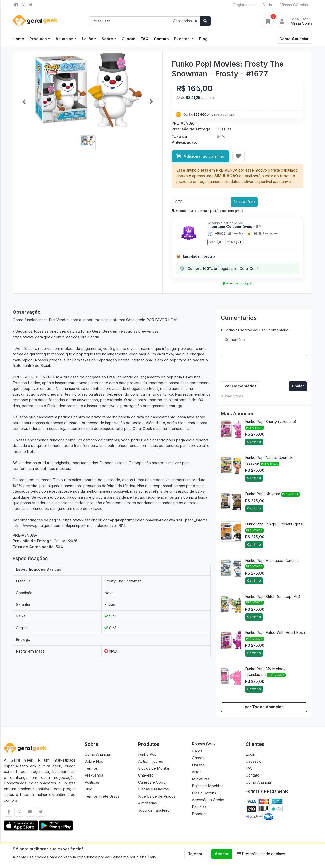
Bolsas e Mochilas (208, 786)
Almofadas (148, 803)
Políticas (92, 782)
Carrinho (254, 442)
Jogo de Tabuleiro (154, 810)
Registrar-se (244, 5)
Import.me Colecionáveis (234, 227)
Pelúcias (199, 807)
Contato (161, 39)
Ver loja (215, 242)
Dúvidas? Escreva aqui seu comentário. (255, 330)
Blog (203, 39)
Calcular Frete (244, 202)
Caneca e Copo (152, 782)
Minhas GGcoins (294, 5)
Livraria (198, 765)
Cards (197, 751)
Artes (197, 772)
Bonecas (200, 814)
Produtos (38, 39)
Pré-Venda (94, 775)
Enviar (298, 386)
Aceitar (222, 854)
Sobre (107, 39)
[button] (24, 102)
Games (198, 758)
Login (250, 754)
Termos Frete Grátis (102, 796)
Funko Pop (147, 754)
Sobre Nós (94, 761)
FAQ (145, 39)
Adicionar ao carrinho (200, 156)
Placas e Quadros (153, 789)
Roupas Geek (204, 744)
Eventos (182, 39)
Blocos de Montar (154, 768)
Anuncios (64, 39)
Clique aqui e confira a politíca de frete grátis (207, 211)
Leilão (88, 39)
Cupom (128, 39)
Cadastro (254, 761)
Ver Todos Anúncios (264, 707)
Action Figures (151, 761)
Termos (91, 768)
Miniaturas (201, 779)
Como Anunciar (294, 39)
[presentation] (259, 370)
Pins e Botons (204, 793)
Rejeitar (195, 854)
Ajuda (267, 5)
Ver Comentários (241, 386)
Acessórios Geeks (208, 800)
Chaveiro (146, 775)
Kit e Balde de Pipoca (157, 796)
